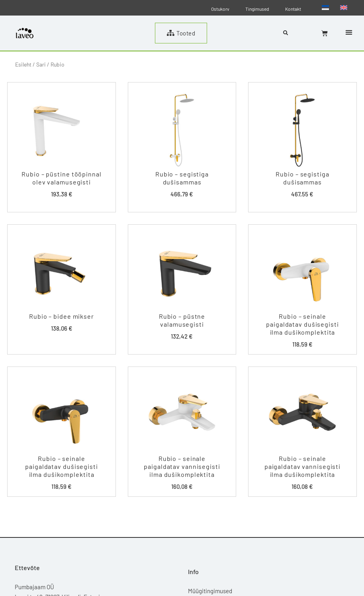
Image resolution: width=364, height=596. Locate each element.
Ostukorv (220, 9)
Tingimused (257, 9)
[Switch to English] (344, 7)
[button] (349, 32)
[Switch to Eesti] (325, 7)
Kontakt (293, 9)
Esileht (23, 64)
